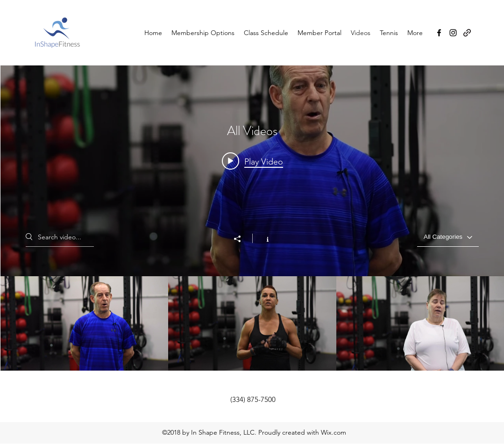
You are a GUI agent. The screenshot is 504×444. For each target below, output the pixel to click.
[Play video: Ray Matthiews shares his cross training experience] (252, 161)
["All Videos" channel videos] (252, 323)
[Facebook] (439, 33)
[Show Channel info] (263, 238)
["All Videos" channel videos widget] (252, 218)
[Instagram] (453, 33)
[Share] (242, 239)
